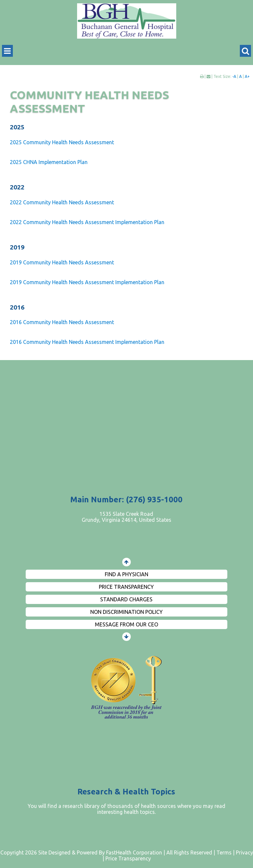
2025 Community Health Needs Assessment (62, 142)
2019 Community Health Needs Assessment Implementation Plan (87, 282)
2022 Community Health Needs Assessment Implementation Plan (87, 222)
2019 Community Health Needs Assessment (62, 262)
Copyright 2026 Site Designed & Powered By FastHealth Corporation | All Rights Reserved (106, 852)
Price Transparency (126, 587)
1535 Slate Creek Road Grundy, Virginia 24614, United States (126, 517)
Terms (224, 852)
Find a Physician (126, 574)
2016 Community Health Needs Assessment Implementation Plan (87, 342)
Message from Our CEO (126, 624)
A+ (247, 76)
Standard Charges (126, 599)
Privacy (244, 852)
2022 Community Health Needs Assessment (62, 202)
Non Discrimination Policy (126, 612)
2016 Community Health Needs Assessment (62, 322)
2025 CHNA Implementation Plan (49, 162)
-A (234, 76)
